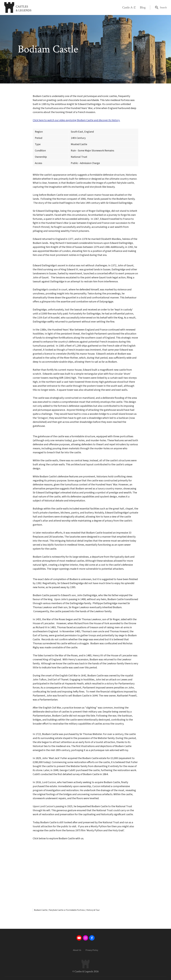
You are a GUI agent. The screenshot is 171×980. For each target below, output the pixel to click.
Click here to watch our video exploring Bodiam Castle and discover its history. (76, 120)
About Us (77, 950)
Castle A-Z (129, 7)
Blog (143, 7)
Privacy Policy (92, 950)
